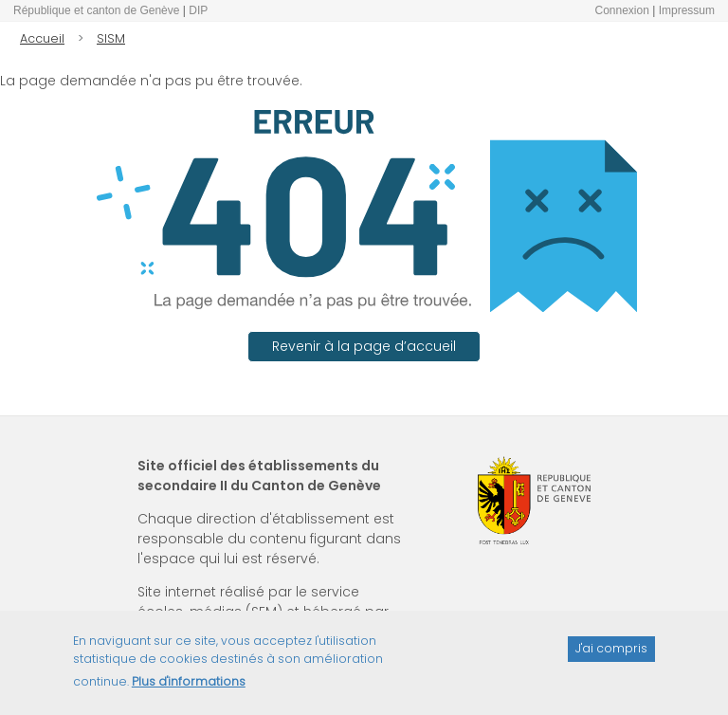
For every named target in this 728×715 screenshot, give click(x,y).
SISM (111, 38)
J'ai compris (611, 657)
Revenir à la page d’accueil (364, 346)
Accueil (42, 38)
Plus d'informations (189, 689)
